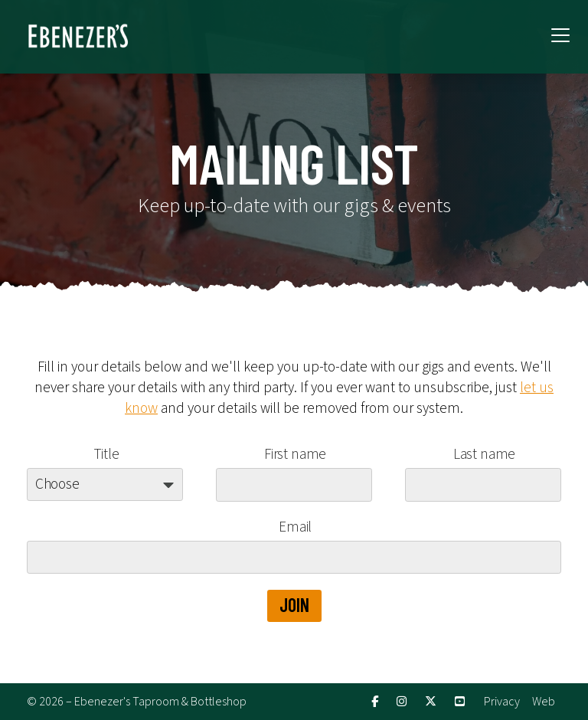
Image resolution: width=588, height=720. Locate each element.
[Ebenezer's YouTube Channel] (460, 702)
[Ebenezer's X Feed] (431, 702)
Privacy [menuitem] (502, 702)
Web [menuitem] (544, 702)
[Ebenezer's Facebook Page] (375, 702)
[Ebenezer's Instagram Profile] (402, 702)
